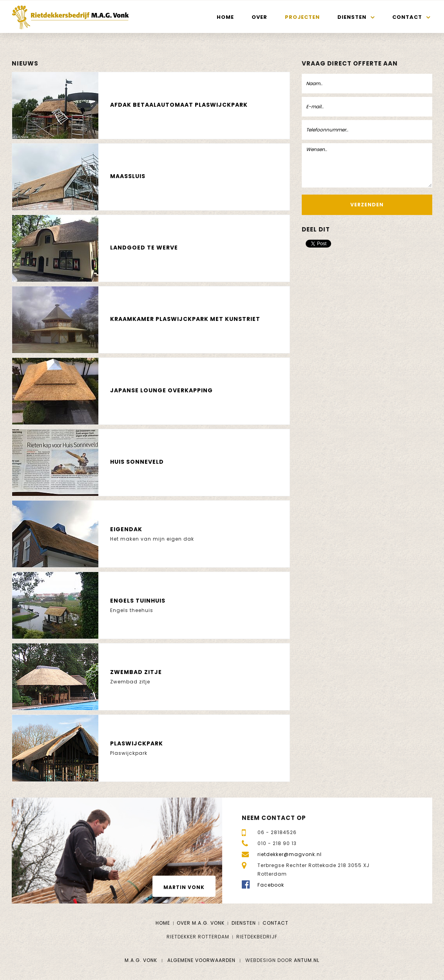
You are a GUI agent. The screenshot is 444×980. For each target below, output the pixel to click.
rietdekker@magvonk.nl (290, 854)
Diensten (352, 17)
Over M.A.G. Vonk (201, 923)
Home (225, 17)
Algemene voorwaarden (201, 960)
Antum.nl (307, 960)
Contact (407, 17)
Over (259, 17)
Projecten (302, 17)
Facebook (271, 885)
